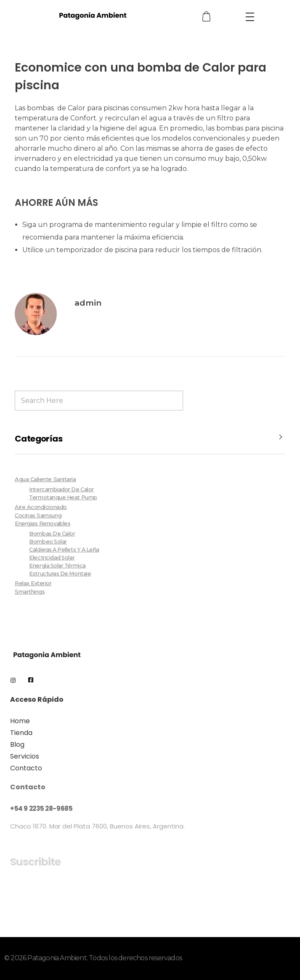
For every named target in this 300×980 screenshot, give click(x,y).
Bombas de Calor (52, 534)
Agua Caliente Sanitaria (45, 479)
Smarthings (30, 591)
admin (88, 303)
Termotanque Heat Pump (63, 497)
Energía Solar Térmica (57, 566)
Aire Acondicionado (41, 507)
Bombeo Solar (48, 542)
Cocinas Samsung (38, 515)
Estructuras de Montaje (60, 574)
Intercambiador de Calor (61, 489)
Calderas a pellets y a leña (64, 550)
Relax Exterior (33, 583)
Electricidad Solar (52, 558)
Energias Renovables (42, 523)
